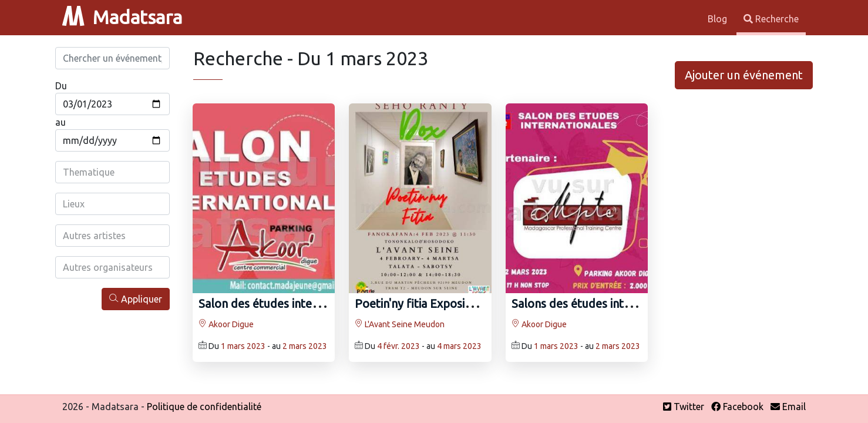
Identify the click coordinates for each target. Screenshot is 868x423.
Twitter (684, 407)
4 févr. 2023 (398, 346)
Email (788, 407)
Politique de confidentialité (204, 407)
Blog (719, 19)
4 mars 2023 (459, 346)
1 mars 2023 (243, 346)
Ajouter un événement (744, 75)
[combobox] (112, 172)
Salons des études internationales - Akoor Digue (638, 303)
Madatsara (122, 17)
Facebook (737, 407)
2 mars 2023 (305, 346)
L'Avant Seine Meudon (400, 324)
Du (61, 86)
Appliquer (136, 299)
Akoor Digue (226, 324)
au (60, 122)
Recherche (771, 19)
